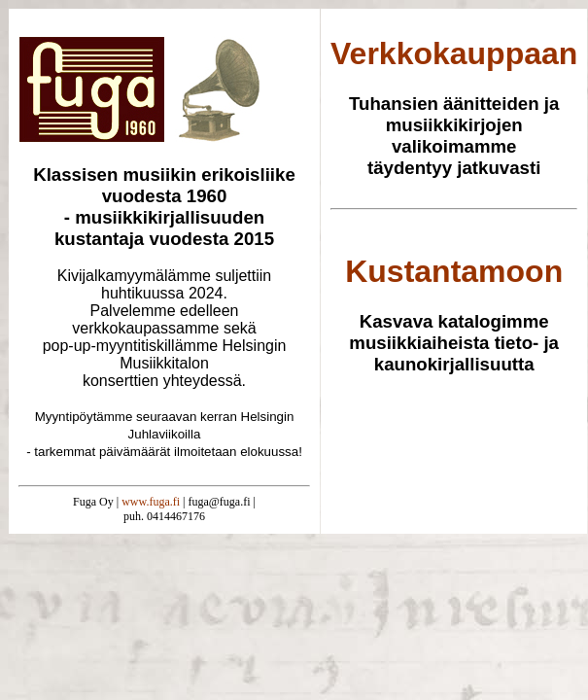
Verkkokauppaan (454, 53)
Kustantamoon (454, 271)
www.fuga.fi (151, 502)
